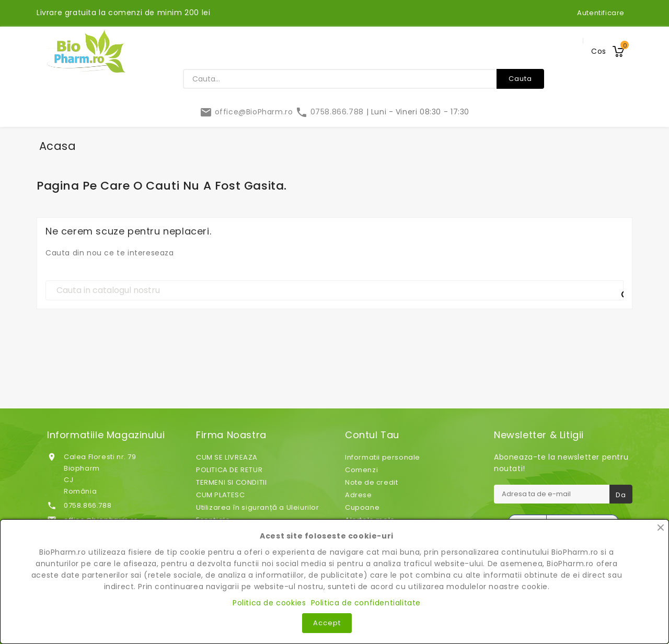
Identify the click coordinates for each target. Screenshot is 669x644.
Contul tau (372, 435)
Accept (327, 623)
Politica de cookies (269, 603)
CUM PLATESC (221, 495)
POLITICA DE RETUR (229, 470)
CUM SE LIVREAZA (227, 457)
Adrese (359, 495)
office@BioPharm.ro (247, 112)
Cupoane (362, 507)
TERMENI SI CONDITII (231, 482)
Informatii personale (383, 457)
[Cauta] (334, 290)
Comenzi (361, 470)
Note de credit (371, 482)
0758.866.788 (331, 112)
